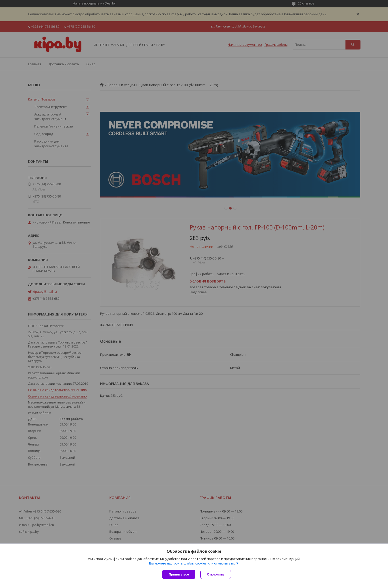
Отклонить (216, 574)
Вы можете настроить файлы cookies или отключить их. (192, 563)
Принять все (179, 574)
